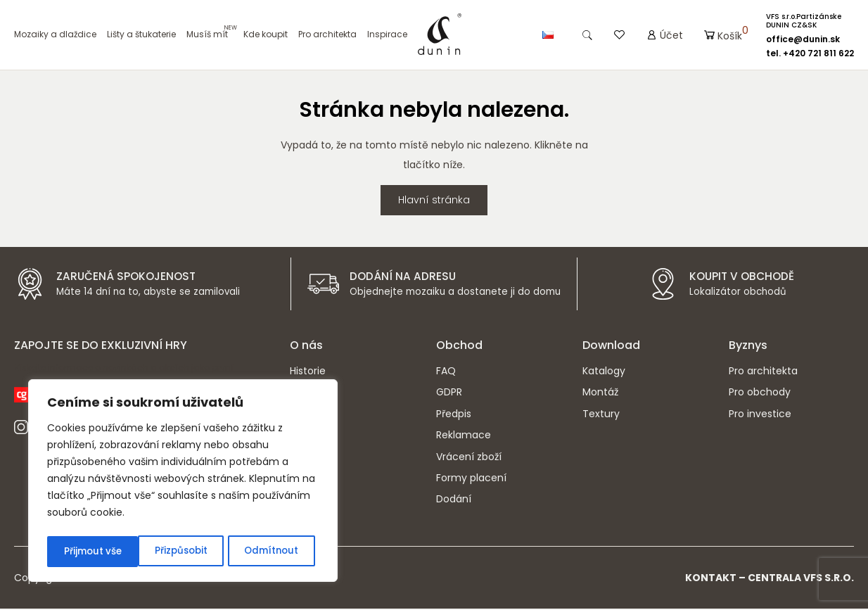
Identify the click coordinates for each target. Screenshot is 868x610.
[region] (183, 483)
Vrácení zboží (469, 458)
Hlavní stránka (434, 201)
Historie (308, 372)
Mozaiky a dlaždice (55, 35)
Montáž (600, 393)
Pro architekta (327, 35)
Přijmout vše (274, 552)
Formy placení (471, 479)
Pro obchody (760, 393)
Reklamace (464, 436)
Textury (601, 415)
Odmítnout (180, 552)
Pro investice (760, 415)
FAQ (446, 372)
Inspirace (387, 35)
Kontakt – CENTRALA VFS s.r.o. (770, 579)
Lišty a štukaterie (141, 35)
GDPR (449, 393)
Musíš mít (207, 35)
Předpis (454, 415)
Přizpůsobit (90, 552)
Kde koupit (266, 35)
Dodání (454, 500)
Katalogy (604, 372)
